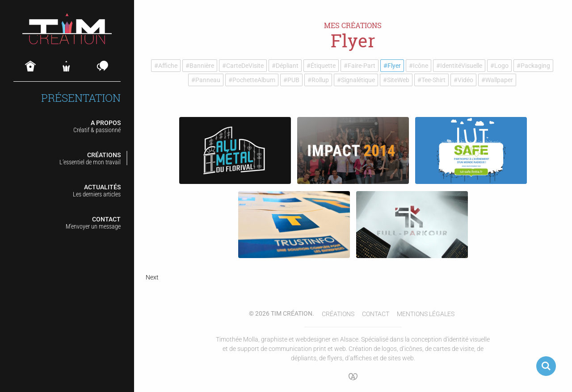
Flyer (394, 66)
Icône (421, 66)
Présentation (81, 98)
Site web (398, 80)
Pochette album (254, 80)
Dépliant (287, 66)
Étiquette (323, 66)
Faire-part (362, 66)
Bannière (202, 66)
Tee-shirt (433, 80)
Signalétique (358, 80)
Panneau (208, 80)
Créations (338, 314)
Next (152, 277)
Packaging (535, 66)
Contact (376, 314)
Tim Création (292, 313)
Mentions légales (426, 314)
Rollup (320, 80)
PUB (293, 80)
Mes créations (353, 25)
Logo (501, 66)
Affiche (168, 66)
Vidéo (465, 80)
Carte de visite (245, 66)
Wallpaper (499, 80)
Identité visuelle (461, 66)
